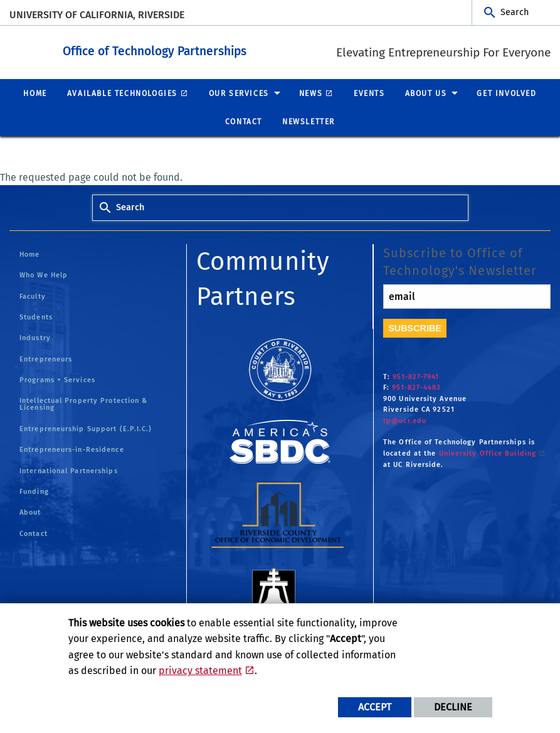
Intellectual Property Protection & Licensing (83, 404)
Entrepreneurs (46, 359)
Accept (375, 707)
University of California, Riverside (97, 15)
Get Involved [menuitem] (506, 93)
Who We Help (44, 275)
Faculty (33, 296)
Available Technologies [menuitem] (122, 93)
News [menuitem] (311, 93)
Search (515, 12)
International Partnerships (69, 470)
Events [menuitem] (369, 93)
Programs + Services (57, 379)
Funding (34, 491)
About (30, 512)
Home (29, 254)
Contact (34, 533)
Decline (453, 707)
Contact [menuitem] (244, 121)
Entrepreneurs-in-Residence (72, 449)
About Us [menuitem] (426, 93)
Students (36, 317)
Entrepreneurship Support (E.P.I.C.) (86, 428)
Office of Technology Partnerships (224, 49)
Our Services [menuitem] (239, 93)
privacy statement (200, 671)
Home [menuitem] (35, 93)
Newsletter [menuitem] (309, 121)
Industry (35, 337)
